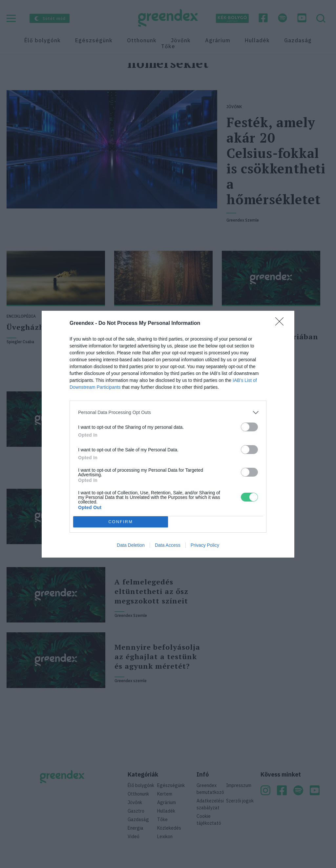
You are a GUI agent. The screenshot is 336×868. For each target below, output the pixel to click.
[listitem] (168, 413)
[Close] (282, 324)
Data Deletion (131, 545)
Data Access (168, 545)
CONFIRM (121, 521)
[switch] (249, 427)
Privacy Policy (205, 545)
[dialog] (168, 434)
